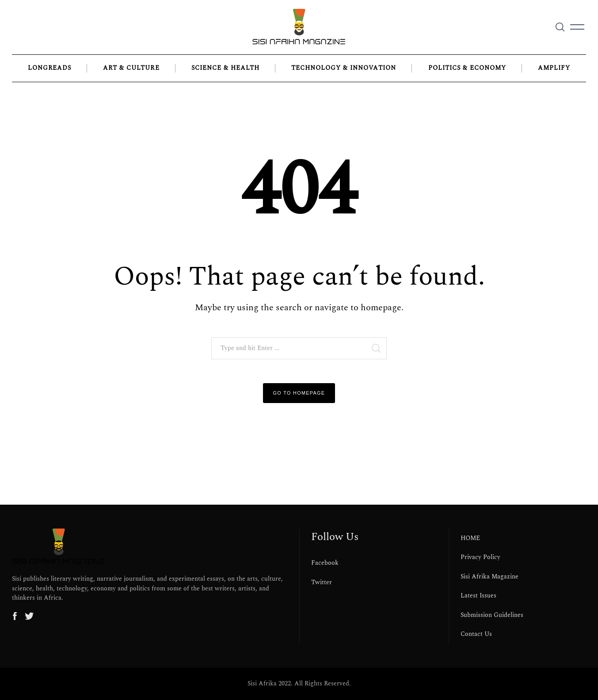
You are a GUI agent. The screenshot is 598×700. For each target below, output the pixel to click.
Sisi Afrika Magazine (489, 577)
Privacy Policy (480, 557)
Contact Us (476, 634)
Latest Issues (478, 596)
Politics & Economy (467, 68)
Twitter (322, 582)
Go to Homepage (299, 393)
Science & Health (225, 68)
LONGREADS (50, 68)
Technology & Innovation (344, 68)
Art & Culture (131, 68)
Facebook (325, 563)
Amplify (554, 68)
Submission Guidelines (492, 615)
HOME (470, 538)
